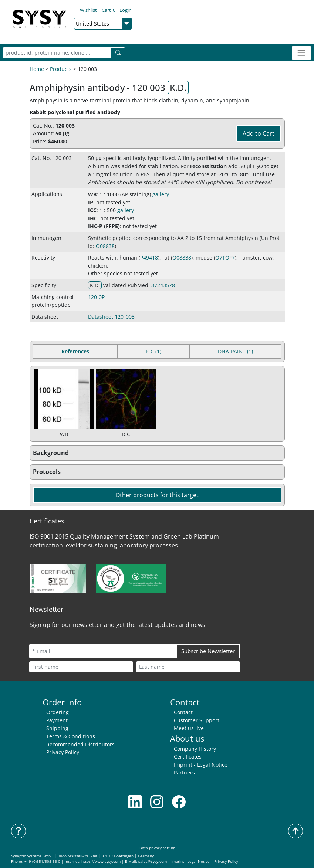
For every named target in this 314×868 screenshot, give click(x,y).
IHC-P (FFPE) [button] (104, 226)
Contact (183, 712)
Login (126, 10)
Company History (195, 749)
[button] (157, 453)
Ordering (58, 712)
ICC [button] (92, 210)
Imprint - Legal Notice (201, 765)
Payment (57, 720)
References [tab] (75, 351)
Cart (109, 10)
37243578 (163, 285)
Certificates (188, 757)
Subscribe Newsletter (208, 651)
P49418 (149, 257)
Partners (184, 772)
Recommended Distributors (80, 744)
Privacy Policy (63, 752)
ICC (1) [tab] (153, 351)
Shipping (57, 728)
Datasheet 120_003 (111, 317)
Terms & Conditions (71, 736)
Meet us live (189, 728)
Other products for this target (157, 495)
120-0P (96, 297)
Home (37, 69)
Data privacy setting (157, 848)
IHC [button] (93, 218)
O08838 (105, 246)
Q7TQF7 (225, 257)
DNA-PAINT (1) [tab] (235, 351)
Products (61, 69)
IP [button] (91, 202)
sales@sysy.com (153, 862)
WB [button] (92, 194)
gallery (161, 194)
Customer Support (197, 720)
